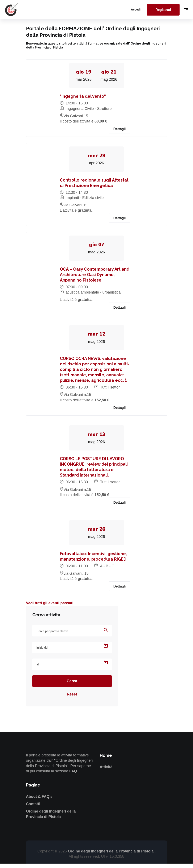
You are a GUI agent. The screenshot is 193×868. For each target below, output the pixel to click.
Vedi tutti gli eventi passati (50, 607)
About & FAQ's (39, 801)
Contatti (33, 808)
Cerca (72, 685)
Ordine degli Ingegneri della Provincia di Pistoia (111, 855)
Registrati (163, 10)
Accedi (136, 9)
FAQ (73, 775)
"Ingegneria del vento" (83, 97)
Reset (72, 699)
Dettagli (120, 130)
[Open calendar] (106, 650)
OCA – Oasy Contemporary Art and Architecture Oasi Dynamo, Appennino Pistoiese (95, 277)
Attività (106, 771)
